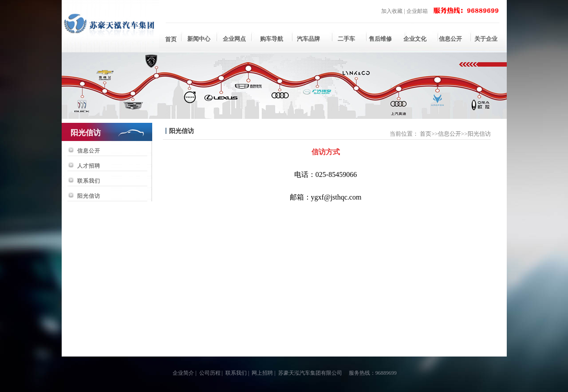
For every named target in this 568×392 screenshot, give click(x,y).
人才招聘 (89, 166)
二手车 (344, 39)
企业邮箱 (417, 11)
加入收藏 (392, 11)
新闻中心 (199, 39)
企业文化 (415, 39)
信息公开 (450, 39)
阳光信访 (89, 196)
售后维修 (379, 39)
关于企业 (486, 39)
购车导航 (272, 39)
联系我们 (89, 181)
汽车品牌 (308, 39)
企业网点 (234, 39)
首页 (171, 39)
